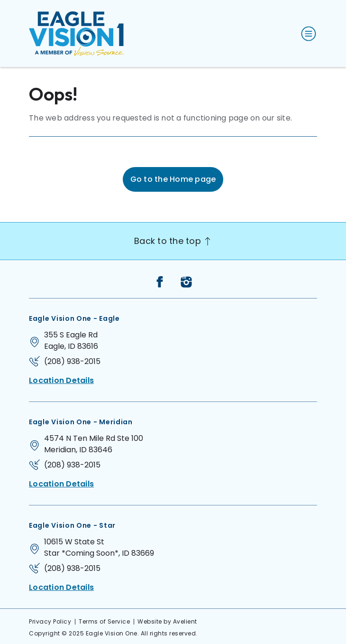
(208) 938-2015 (72, 361)
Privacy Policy (50, 621)
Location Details (61, 380)
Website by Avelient (167, 621)
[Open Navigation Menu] (307, 34)
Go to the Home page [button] (173, 179)
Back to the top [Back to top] (173, 241)
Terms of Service (104, 621)
